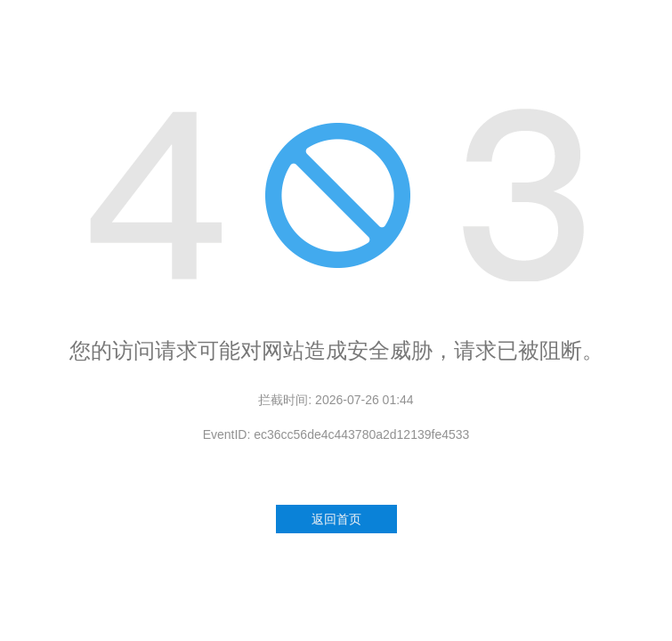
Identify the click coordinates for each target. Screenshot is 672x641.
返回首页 (336, 519)
